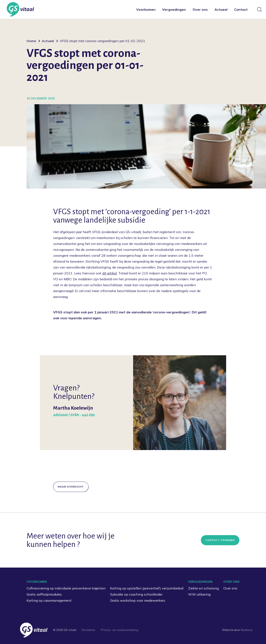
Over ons (200, 9)
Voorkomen (146, 9)
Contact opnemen (220, 540)
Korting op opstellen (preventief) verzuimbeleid (147, 588)
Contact (241, 9)
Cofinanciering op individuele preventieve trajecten (66, 588)
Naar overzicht (71, 487)
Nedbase (247, 630)
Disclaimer (88, 630)
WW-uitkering (199, 594)
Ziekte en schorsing (203, 588)
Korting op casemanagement (49, 600)
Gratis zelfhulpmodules (44, 594)
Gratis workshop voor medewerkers (138, 600)
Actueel (221, 9)
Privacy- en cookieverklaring (119, 630)
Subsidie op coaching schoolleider (136, 594)
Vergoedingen (174, 9)
